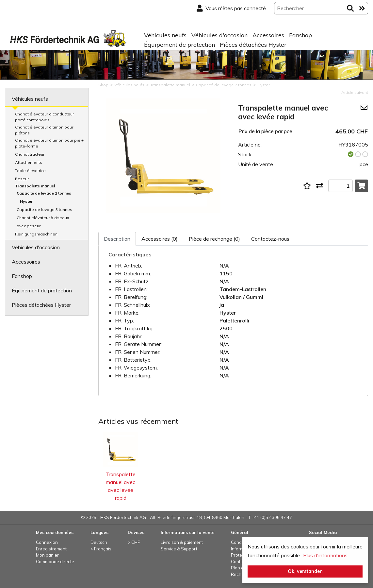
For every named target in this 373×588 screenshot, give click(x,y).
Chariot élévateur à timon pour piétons (44, 130)
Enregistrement (51, 549)
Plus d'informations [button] (325, 555)
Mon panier (47, 555)
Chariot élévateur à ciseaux (43, 218)
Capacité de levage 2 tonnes (44, 193)
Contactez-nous (270, 239)
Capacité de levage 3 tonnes (44, 209)
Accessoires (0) (160, 239)
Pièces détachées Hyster (253, 45)
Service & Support (179, 549)
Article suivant (355, 92)
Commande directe (55, 562)
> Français (101, 549)
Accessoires (268, 35)
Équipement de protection (179, 45)
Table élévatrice (30, 171)
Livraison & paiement (182, 542)
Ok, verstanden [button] (305, 571)
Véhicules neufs (165, 35)
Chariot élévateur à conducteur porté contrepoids (44, 117)
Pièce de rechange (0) (214, 239)
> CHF (134, 542)
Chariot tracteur (30, 154)
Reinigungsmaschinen (36, 234)
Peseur (22, 179)
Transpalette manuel (35, 186)
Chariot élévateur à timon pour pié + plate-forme (49, 143)
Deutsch (99, 542)
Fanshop (300, 35)
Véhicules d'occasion (219, 35)
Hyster (26, 201)
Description (117, 239)
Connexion (47, 542)
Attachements (29, 162)
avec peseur (29, 226)
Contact (239, 562)
